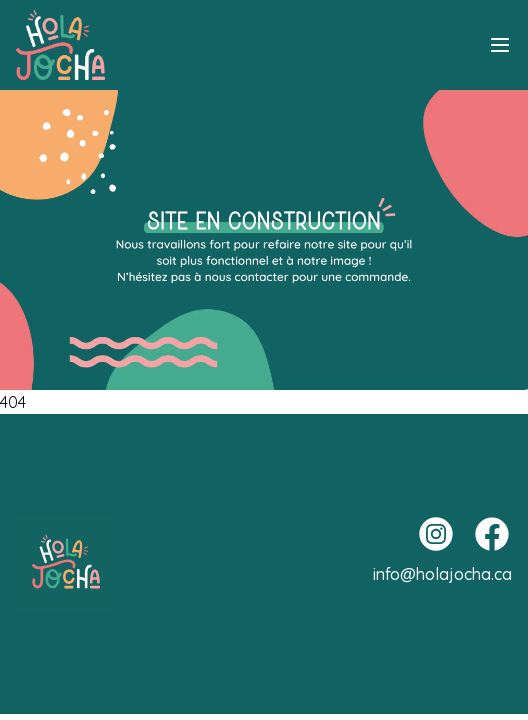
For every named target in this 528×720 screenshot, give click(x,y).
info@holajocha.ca (442, 574)
